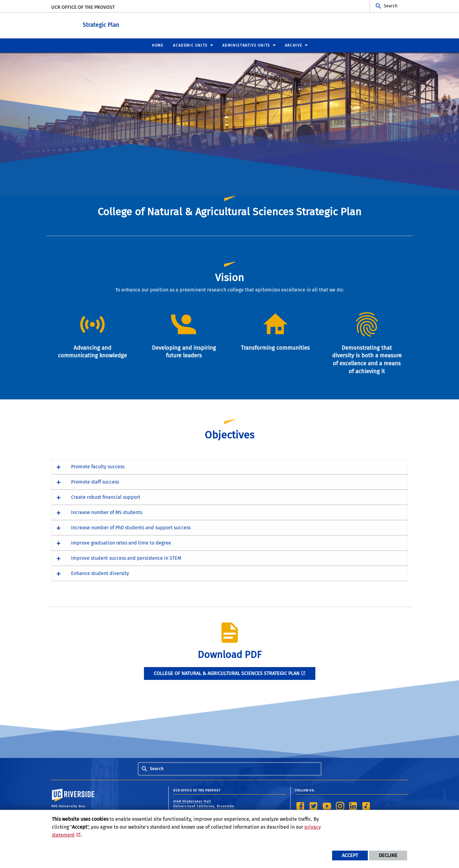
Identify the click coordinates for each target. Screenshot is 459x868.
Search (391, 6)
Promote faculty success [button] (98, 466)
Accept (350, 855)
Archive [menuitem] (294, 45)
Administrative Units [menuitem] (246, 45)
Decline (388, 855)
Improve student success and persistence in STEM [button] (126, 558)
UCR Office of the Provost (83, 7)
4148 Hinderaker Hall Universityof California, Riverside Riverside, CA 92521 (204, 806)
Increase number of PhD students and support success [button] (131, 527)
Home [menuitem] (158, 45)
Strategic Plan (129, 24)
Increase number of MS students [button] (107, 512)
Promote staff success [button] (95, 482)
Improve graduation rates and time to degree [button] (121, 543)
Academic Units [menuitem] (190, 45)
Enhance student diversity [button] (100, 573)
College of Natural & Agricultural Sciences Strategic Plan (227, 673)
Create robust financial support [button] (106, 497)
